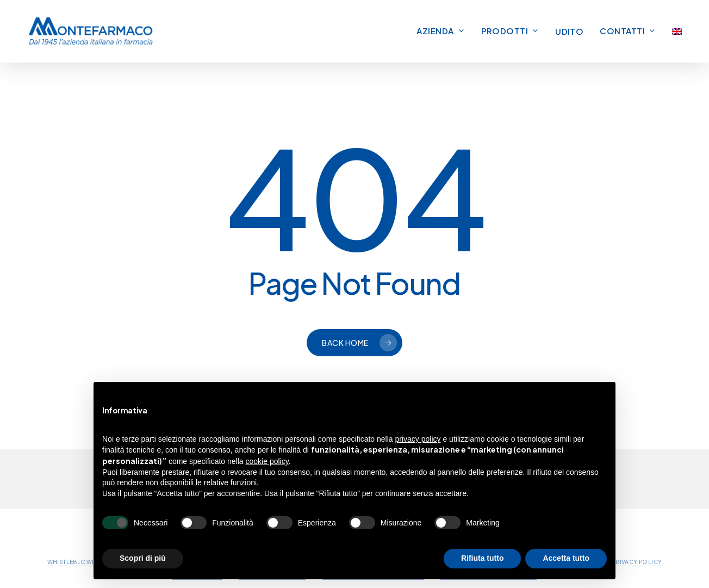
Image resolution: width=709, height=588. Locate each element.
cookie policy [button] (267, 461)
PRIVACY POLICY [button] (637, 562)
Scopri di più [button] (143, 558)
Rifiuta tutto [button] (483, 558)
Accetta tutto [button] (566, 558)
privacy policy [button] (418, 439)
